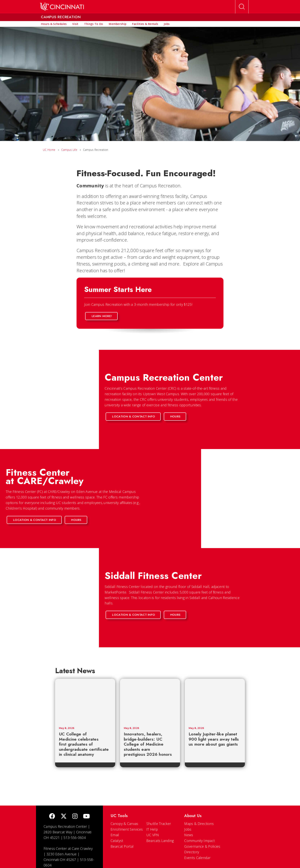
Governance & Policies (202, 846)
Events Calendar (197, 858)
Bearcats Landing (160, 841)
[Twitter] (64, 817)
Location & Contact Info (134, 416)
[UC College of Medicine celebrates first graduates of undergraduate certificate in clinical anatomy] (85, 701)
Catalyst (117, 841)
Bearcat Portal (122, 846)
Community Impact (199, 841)
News (189, 835)
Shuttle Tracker (159, 824)
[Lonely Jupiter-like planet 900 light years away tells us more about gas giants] (215, 701)
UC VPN (153, 835)
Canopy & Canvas (124, 824)
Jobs (188, 829)
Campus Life (69, 150)
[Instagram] (75, 817)
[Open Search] (242, 7)
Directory (192, 852)
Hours (175, 416)
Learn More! (102, 316)
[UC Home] (62, 7)
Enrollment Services (127, 829)
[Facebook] (52, 817)
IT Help (152, 829)
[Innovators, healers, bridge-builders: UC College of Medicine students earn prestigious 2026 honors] (150, 701)
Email (115, 835)
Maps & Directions (199, 824)
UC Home (49, 150)
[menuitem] (54, 24)
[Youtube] (86, 817)
